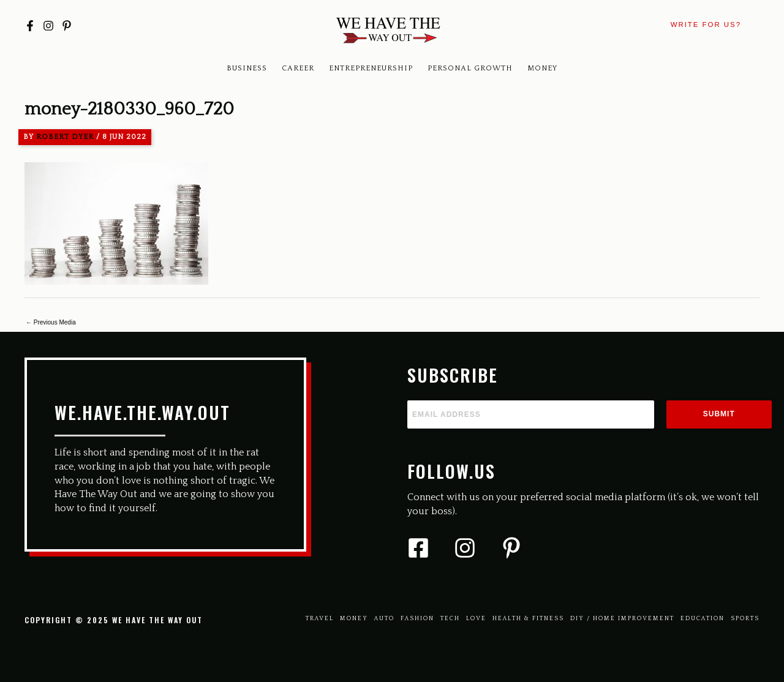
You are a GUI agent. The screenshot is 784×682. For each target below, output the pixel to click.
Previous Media (51, 322)
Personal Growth (470, 68)
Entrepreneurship (371, 68)
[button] (706, 25)
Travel (320, 619)
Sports (745, 619)
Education (703, 619)
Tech (450, 619)
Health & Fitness (528, 619)
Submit (719, 414)
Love (476, 619)
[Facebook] (30, 26)
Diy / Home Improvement (622, 619)
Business (247, 68)
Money (542, 68)
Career (298, 68)
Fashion (417, 619)
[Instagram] (48, 26)
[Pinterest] (67, 26)
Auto (384, 619)
